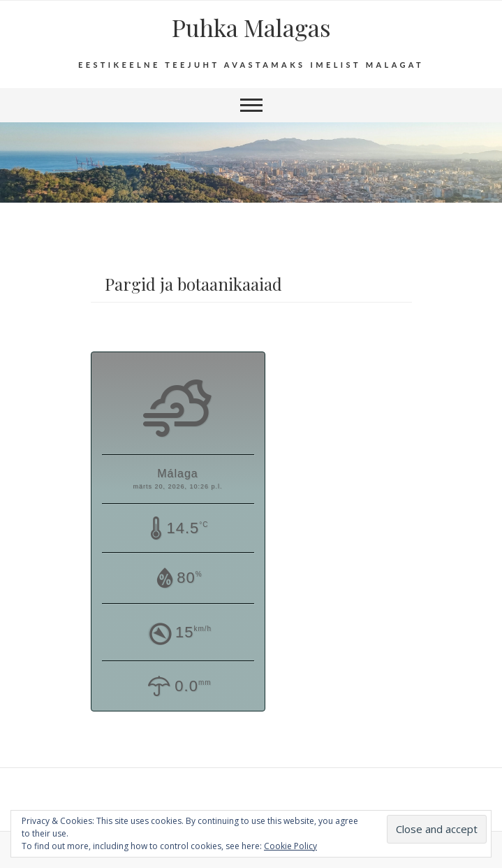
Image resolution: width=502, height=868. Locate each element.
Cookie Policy (290, 846)
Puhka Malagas (251, 27)
